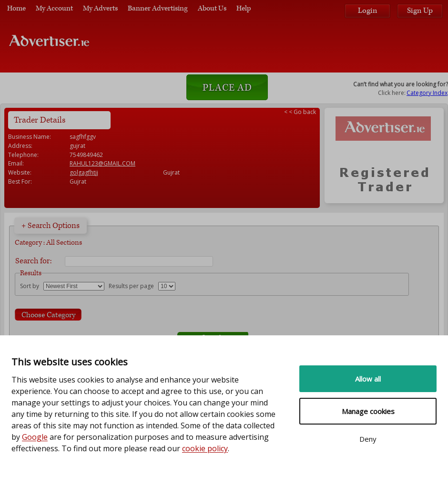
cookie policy (205, 448)
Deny (368, 439)
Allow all (368, 379)
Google (35, 437)
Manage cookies (368, 411)
